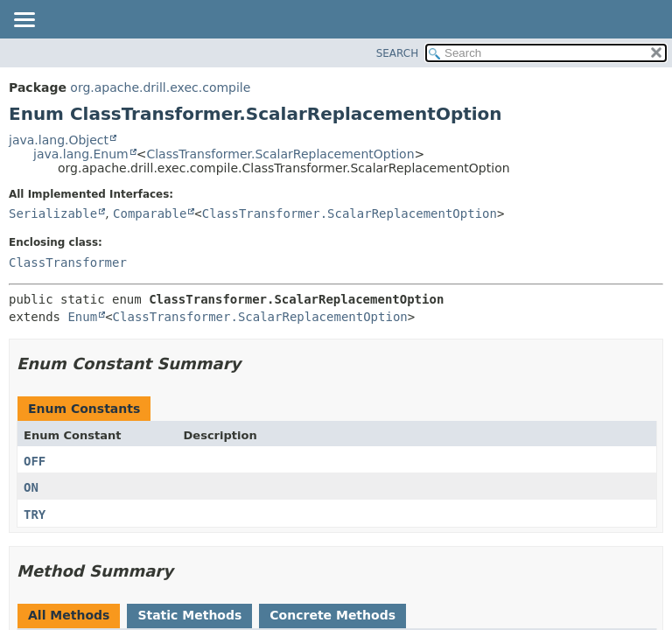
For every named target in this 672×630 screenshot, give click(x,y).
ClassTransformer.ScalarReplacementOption (280, 154)
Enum (82, 317)
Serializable (53, 213)
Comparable (150, 213)
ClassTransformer (68, 262)
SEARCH (398, 53)
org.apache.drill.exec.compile (160, 87)
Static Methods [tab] (189, 615)
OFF (35, 461)
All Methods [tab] (69, 615)
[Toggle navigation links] (24, 21)
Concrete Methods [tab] (332, 615)
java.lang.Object (59, 140)
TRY (35, 514)
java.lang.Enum (81, 154)
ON (31, 487)
